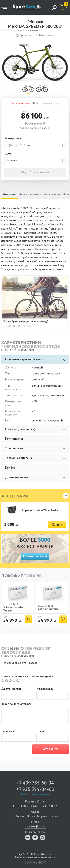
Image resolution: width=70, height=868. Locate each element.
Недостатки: (45, 689)
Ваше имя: (8, 731)
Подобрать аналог (35, 172)
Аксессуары (52, 194)
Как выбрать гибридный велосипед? (26, 322)
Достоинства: (11, 689)
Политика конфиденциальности (35, 858)
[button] (66, 496)
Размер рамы (13, 139)
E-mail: (41, 731)
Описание (10, 194)
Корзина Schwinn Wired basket (40, 510)
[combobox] (35, 145)
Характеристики (30, 194)
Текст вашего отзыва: (16, 704)
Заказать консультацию (35, 794)
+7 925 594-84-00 (35, 789)
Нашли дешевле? (35, 124)
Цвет (8, 154)
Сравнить (23, 35)
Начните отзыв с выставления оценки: (28, 677)
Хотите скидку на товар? (35, 128)
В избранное (45, 35)
